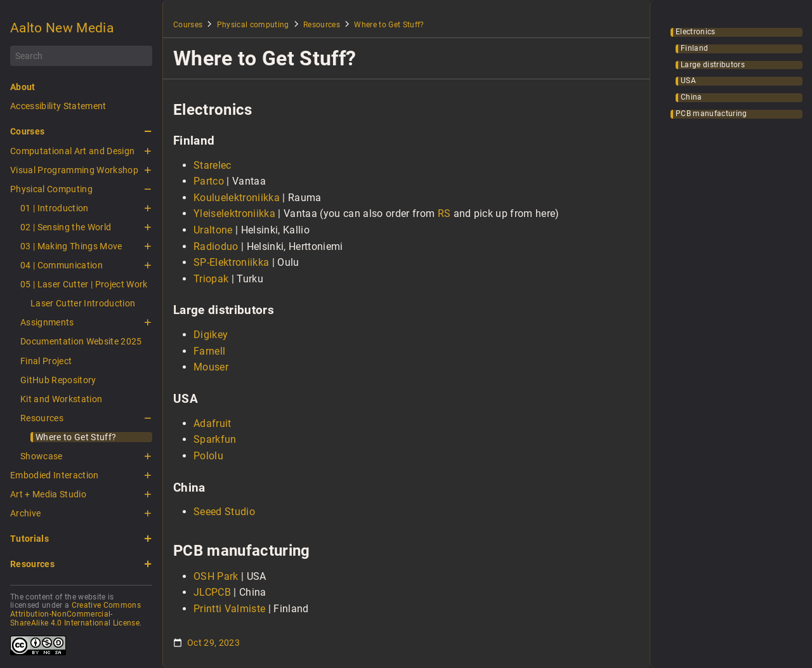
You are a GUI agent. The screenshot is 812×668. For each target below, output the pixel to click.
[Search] (81, 56)
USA (688, 81)
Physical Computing (51, 189)
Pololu (208, 456)
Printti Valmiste (229, 609)
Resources (42, 418)
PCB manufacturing (711, 114)
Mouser (211, 367)
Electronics (696, 32)
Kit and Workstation (61, 399)
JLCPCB (212, 592)
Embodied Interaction (55, 475)
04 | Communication (62, 265)
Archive (25, 513)
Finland (694, 49)
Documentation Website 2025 (81, 341)
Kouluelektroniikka (237, 198)
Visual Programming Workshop (74, 170)
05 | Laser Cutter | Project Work (84, 284)
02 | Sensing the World (66, 227)
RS (444, 213)
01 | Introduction (55, 208)
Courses (27, 131)
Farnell (209, 351)
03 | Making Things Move (71, 246)
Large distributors (713, 65)
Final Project (46, 361)
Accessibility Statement (58, 106)
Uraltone (213, 230)
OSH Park (216, 576)
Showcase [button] (42, 456)
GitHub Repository (58, 380)
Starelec (213, 165)
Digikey (211, 335)
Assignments (47, 322)
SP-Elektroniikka (231, 262)
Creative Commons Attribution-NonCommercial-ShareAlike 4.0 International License (75, 614)
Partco (209, 181)
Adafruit (213, 423)
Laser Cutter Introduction (83, 303)
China (691, 97)
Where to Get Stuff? (76, 437)
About (23, 87)
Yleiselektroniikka (234, 213)
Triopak (211, 279)
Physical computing (253, 25)
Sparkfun (215, 439)
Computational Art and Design (72, 151)
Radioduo (216, 246)
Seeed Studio (224, 512)
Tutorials (29, 539)
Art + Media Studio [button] (48, 494)
